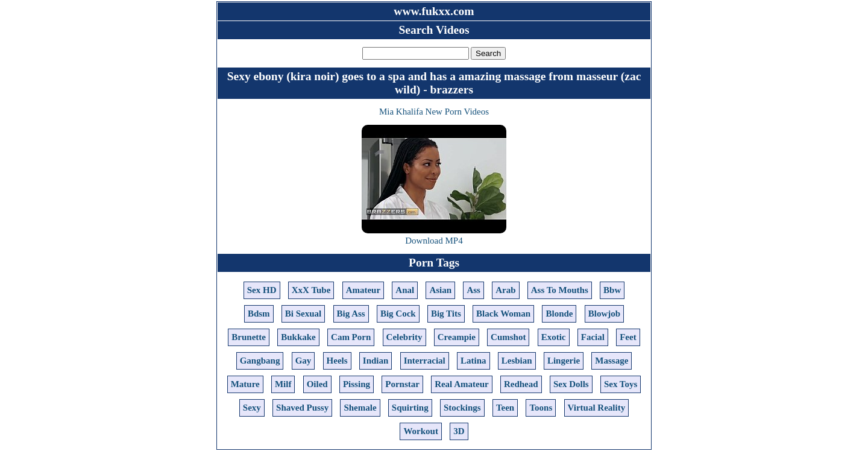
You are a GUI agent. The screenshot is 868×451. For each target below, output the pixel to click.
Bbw (612, 290)
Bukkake (298, 337)
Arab (505, 290)
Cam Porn (351, 337)
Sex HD (262, 290)
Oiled (317, 384)
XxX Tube (311, 290)
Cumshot (508, 337)
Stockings (462, 408)
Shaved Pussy (302, 408)
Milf (283, 384)
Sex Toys (621, 384)
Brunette (249, 337)
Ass (473, 290)
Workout (421, 431)
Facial (593, 337)
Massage (612, 361)
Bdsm (259, 314)
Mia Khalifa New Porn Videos (434, 112)
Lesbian (517, 361)
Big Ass (351, 314)
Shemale (360, 408)
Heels (337, 361)
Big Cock (398, 314)
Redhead (521, 384)
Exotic (554, 337)
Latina (473, 361)
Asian (440, 290)
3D (459, 431)
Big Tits (446, 314)
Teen (505, 408)
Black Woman (503, 314)
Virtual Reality (597, 408)
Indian (376, 361)
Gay (303, 361)
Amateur (363, 290)
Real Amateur (462, 384)
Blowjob (604, 314)
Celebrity (404, 337)
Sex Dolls (571, 384)
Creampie (457, 337)
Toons (541, 408)
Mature (245, 384)
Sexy (252, 408)
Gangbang (260, 361)
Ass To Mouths (560, 290)
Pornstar (402, 384)
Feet (628, 337)
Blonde (559, 314)
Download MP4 (434, 241)
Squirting (410, 408)
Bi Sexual (303, 314)
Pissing (357, 384)
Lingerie (564, 361)
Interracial (425, 361)
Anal (405, 290)
